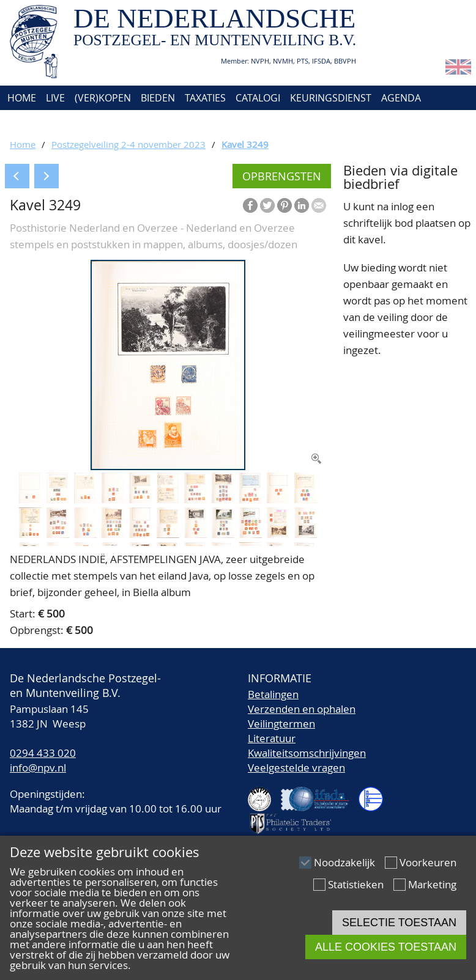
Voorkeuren (428, 862)
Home (20, 98)
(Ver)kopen (103, 98)
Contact (84, 122)
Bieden (158, 98)
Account (139, 122)
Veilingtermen (281, 724)
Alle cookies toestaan (386, 947)
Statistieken (356, 884)
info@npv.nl (38, 768)
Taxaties (205, 98)
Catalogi (258, 98)
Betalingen (273, 694)
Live (55, 98)
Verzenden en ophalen (302, 709)
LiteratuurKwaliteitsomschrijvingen (307, 746)
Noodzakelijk (344, 862)
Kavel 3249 (245, 144)
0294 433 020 (43, 753)
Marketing (432, 884)
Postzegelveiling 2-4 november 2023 (128, 144)
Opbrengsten (282, 176)
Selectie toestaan (399, 923)
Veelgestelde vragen (296, 768)
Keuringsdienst (331, 98)
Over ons (29, 122)
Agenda (401, 98)
